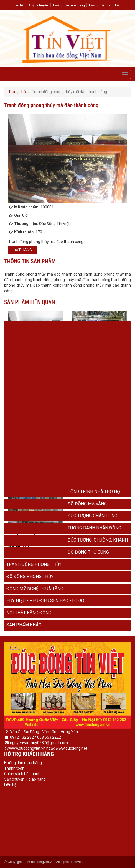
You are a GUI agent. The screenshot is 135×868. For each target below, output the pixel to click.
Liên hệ (10, 785)
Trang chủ (17, 92)
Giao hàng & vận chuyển (30, 5)
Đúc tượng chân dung (92, 516)
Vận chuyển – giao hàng (25, 779)
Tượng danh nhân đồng (94, 528)
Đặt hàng (23, 250)
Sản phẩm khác (24, 625)
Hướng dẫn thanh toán (105, 5)
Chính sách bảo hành (22, 774)
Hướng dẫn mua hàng (69, 5)
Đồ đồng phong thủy (30, 577)
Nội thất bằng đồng (29, 613)
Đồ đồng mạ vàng (87, 504)
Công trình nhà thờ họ (94, 492)
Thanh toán (14, 768)
